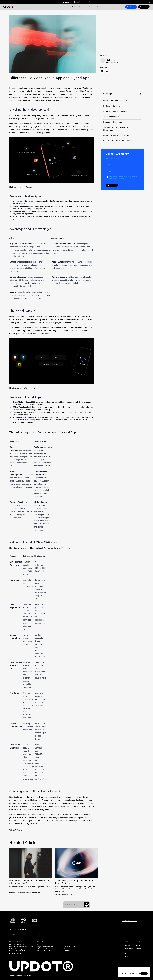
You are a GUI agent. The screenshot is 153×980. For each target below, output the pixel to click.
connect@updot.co (129, 920)
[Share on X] (102, 71)
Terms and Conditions (16, 976)
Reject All (123, 974)
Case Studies (72, 7)
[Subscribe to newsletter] (38, 934)
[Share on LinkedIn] (107, 71)
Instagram (139, 948)
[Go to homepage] (46, 966)
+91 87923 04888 (17, 954)
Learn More (138, 970)
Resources (83, 7)
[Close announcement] (149, 2)
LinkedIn (138, 945)
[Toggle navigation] (122, 94)
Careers (91, 7)
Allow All (144, 974)
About (53, 7)
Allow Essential (134, 974)
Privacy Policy (28, 976)
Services (127, 945)
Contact (99, 7)
